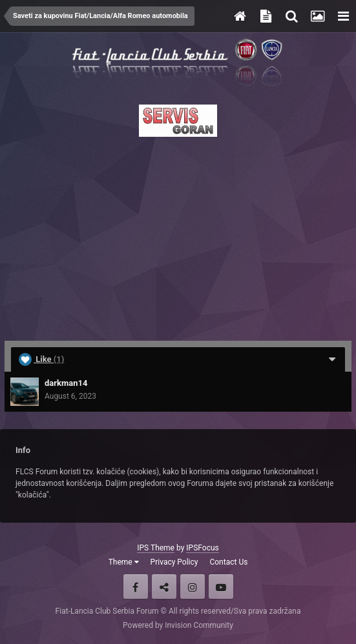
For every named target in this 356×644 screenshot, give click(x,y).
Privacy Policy (174, 562)
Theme (124, 562)
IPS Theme (156, 548)
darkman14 (66, 383)
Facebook (136, 587)
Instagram (193, 587)
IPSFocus (202, 548)
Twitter (164, 587)
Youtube (221, 587)
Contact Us (228, 562)
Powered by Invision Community (178, 625)
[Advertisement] (178, 235)
